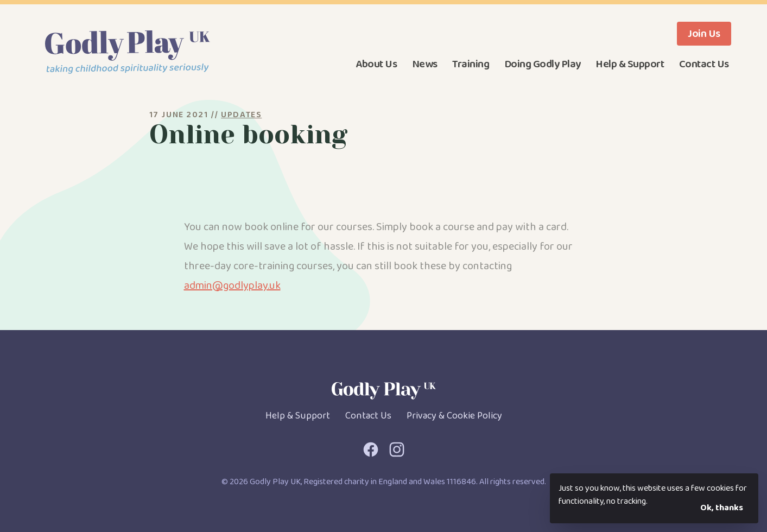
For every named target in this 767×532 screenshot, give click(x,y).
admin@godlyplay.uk (232, 286)
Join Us (704, 34)
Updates (241, 115)
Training (471, 64)
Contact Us (704, 64)
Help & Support (630, 64)
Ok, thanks (722, 508)
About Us (376, 64)
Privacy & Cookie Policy (454, 416)
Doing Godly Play (543, 64)
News (425, 64)
